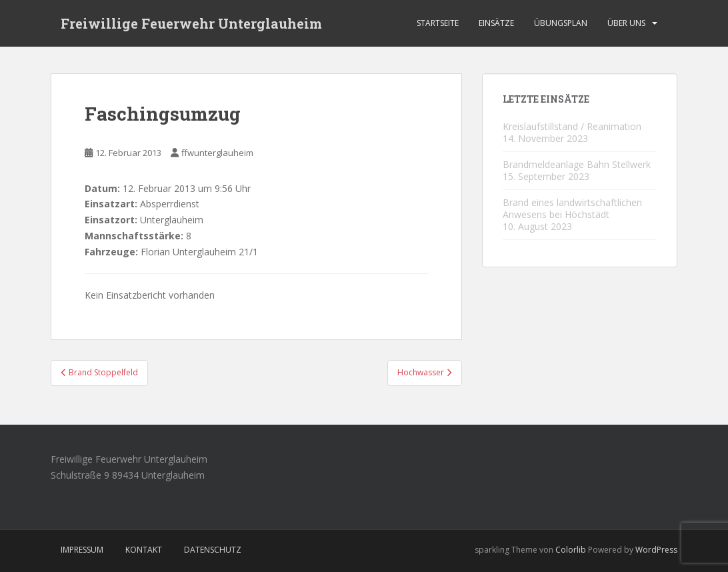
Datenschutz (213, 550)
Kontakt (144, 550)
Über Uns (626, 23)
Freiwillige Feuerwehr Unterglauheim (191, 23)
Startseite (438, 23)
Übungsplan (561, 23)
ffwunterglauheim (217, 153)
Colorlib (571, 550)
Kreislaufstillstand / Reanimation (572, 126)
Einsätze (496, 23)
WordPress (656, 550)
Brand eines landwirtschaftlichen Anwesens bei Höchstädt (572, 208)
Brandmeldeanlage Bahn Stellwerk (577, 164)
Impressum (82, 550)
